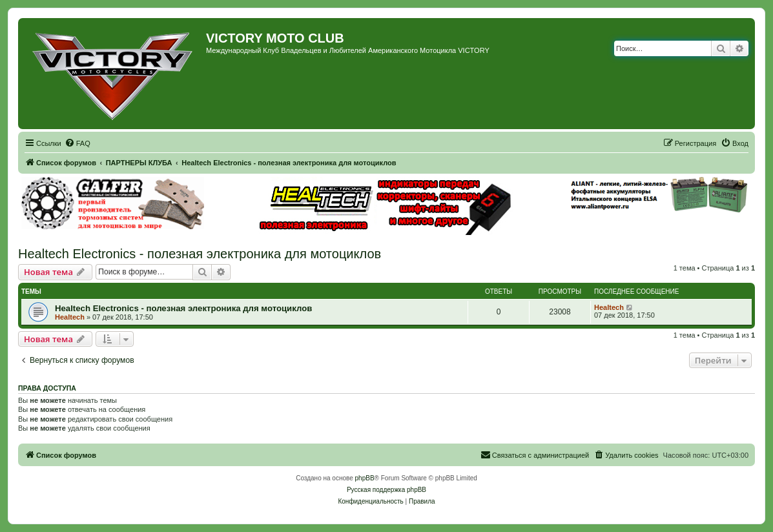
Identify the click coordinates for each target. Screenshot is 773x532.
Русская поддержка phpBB (386, 490)
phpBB (365, 478)
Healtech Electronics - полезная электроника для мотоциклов (200, 254)
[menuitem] (77, 143)
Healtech (70, 317)
